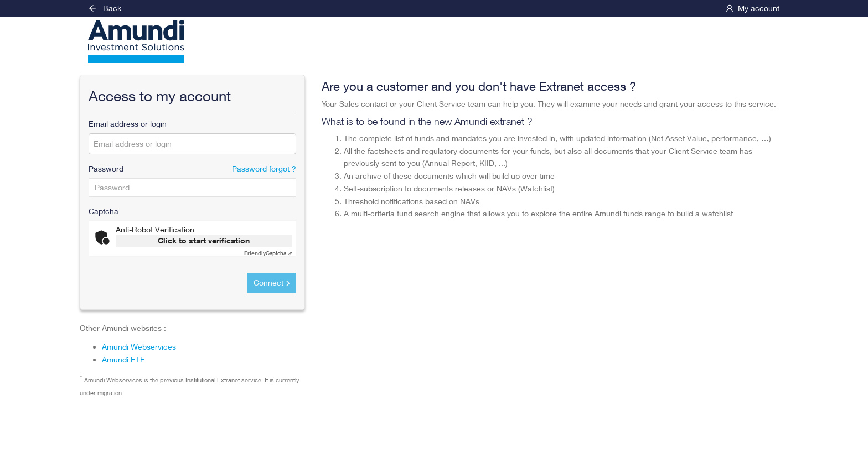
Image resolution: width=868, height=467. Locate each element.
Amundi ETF (123, 359)
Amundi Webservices (139, 347)
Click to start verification (204, 240)
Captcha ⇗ (268, 253)
